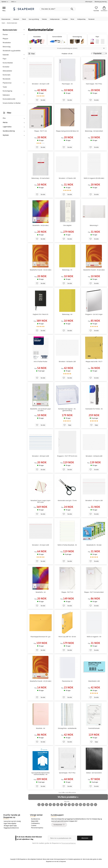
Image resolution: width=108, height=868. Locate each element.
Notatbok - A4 (40, 728)
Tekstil (24, 19)
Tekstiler (44, 19)
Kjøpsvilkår (35, 821)
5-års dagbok (67, 225)
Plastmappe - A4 (67, 84)
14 (88, 805)
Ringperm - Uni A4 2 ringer (94, 314)
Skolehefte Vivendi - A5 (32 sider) (41, 681)
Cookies (34, 826)
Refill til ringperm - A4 (94, 637)
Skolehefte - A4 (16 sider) (40, 225)
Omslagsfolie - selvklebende (67, 728)
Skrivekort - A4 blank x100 (94, 456)
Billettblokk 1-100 (94, 681)
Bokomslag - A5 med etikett (40, 178)
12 (80, 805)
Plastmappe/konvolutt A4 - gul (40, 637)
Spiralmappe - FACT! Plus (67, 773)
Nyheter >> (5, 2)
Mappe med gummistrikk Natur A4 (67, 131)
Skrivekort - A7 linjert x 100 (94, 500)
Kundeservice (36, 819)
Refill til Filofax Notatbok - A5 (67, 545)
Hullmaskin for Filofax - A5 (94, 409)
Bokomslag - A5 (67, 270)
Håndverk (16, 19)
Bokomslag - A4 (67, 314)
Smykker (65, 19)
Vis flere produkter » (68, 797)
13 (84, 805)
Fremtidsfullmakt (94, 728)
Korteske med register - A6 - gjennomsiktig (67, 410)
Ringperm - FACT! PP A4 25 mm (67, 456)
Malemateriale (6, 19)
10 (73, 805)
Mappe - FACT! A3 (67, 592)
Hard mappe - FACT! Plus (94, 84)
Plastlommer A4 (67, 681)
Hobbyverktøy (81, 19)
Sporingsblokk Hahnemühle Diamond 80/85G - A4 (40, 774)
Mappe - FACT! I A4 (40, 131)
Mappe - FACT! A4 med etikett (94, 592)
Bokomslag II (94, 225)
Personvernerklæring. (69, 843)
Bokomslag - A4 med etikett (94, 131)
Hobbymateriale (55, 19)
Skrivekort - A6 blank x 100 (67, 362)
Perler (72, 19)
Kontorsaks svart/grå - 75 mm (67, 500)
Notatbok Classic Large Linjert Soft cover (40, 501)
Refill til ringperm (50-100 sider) (94, 178)
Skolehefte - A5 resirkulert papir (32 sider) (41, 410)
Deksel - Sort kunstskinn (94, 773)
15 (92, 805)
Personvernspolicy (37, 828)
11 (77, 805)
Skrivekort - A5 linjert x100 (40, 545)
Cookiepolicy (35, 823)
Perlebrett (91, 19)
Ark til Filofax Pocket (40, 362)
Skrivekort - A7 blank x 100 (67, 178)
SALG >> (14, 2)
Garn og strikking (34, 19)
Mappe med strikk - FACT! (94, 362)
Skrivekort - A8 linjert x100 (40, 456)
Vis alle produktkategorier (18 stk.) (67, 48)
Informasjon (89, 2)
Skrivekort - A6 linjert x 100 (41, 84)
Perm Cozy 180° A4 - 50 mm (67, 637)
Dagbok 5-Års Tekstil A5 (40, 314)
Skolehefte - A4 (41, 592)
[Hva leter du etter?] (58, 9)
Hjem (3, 23)
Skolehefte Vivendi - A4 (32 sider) (41, 270)
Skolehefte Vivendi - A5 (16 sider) (94, 270)
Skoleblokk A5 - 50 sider (94, 545)
